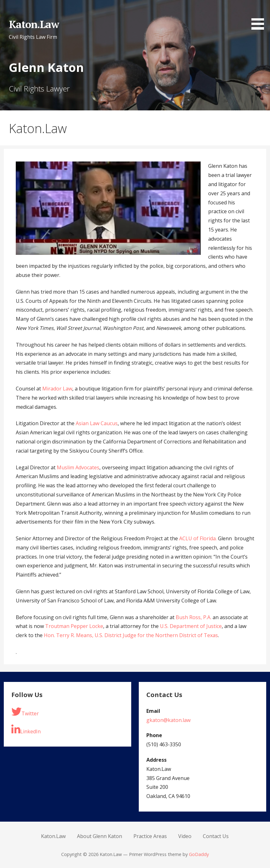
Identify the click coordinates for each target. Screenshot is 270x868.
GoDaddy (199, 854)
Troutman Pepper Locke (74, 626)
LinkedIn (26, 730)
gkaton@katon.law (168, 720)
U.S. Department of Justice (191, 626)
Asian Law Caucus (97, 423)
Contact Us (216, 836)
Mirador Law (57, 389)
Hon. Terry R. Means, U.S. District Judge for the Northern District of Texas (131, 635)
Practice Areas (150, 836)
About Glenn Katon (100, 836)
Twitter (25, 712)
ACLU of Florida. (198, 538)
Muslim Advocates (78, 467)
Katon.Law (34, 24)
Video (185, 836)
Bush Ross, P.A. (194, 617)
